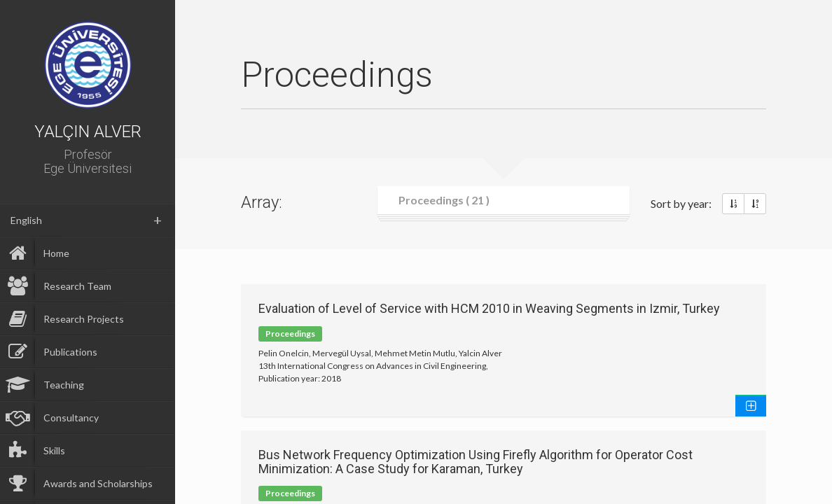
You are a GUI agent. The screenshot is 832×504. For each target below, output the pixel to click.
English (26, 220)
